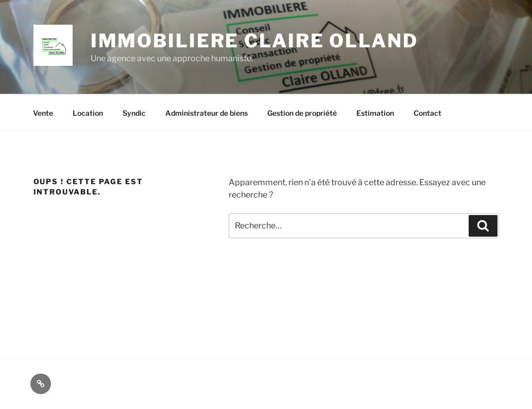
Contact (427, 113)
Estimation (375, 113)
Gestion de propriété (302, 113)
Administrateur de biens (207, 113)
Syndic (134, 113)
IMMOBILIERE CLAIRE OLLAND (254, 41)
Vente (43, 113)
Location (88, 113)
